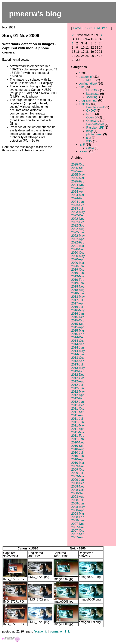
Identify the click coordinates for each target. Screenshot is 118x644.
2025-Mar (78, 178)
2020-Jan (78, 266)
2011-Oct (77, 409)
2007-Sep (78, 534)
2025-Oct (77, 164)
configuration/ (88, 84)
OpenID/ (92, 117)
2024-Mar (78, 195)
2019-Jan (78, 283)
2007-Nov (78, 527)
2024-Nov (78, 185)
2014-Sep (78, 344)
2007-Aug (78, 537)
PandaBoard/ (95, 124)
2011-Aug (78, 415)
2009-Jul (77, 473)
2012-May (78, 392)
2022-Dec (78, 215)
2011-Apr (77, 429)
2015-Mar (78, 331)
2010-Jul (77, 453)
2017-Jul (77, 300)
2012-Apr (77, 395)
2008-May (78, 507)
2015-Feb (78, 334)
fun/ (81, 87)
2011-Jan (78, 439)
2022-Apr (77, 239)
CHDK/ (91, 111)
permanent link (60, 631)
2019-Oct (77, 270)
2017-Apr (77, 303)
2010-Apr (77, 459)
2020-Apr (77, 259)
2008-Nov (78, 486)
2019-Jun (78, 273)
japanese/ (93, 94)
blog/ (90, 131)
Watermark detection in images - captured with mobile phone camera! (29, 48)
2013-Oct (77, 358)
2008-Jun (78, 503)
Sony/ (90, 148)
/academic (41, 631)
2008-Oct (77, 490)
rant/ (82, 145)
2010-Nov (78, 442)
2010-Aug (78, 449)
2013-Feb (78, 371)
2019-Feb (78, 280)
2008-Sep (78, 493)
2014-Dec (78, 337)
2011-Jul (77, 419)
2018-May (78, 297)
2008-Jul (77, 500)
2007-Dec (78, 524)
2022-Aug (78, 229)
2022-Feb (78, 242)
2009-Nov (78, 466)
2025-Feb (78, 181)
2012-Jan (78, 402)
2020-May (78, 256)
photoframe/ (94, 134)
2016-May (78, 310)
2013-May (78, 368)
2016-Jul (77, 307)
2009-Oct (77, 470)
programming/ (88, 100)
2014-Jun (78, 348)
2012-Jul (77, 385)
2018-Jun (78, 293)
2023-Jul (77, 209)
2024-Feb (78, 198)
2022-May (78, 236)
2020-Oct (77, 253)
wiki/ (89, 141)
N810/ (90, 114)
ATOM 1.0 (104, 28)
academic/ (86, 77)
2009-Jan (78, 480)
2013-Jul (77, 364)
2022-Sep (78, 225)
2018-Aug (78, 290)
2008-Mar (78, 514)
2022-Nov (78, 219)
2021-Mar (78, 246)
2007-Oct (77, 531)
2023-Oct (77, 205)
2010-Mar (78, 463)
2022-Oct (77, 222)
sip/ (89, 138)
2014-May (78, 351)
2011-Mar (78, 432)
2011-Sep (78, 412)
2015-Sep (78, 324)
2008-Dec (78, 483)
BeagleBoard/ (95, 107)
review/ (84, 151)
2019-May (78, 276)
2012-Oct (77, 378)
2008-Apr (77, 510)
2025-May (78, 175)
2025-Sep (78, 168)
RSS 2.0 (89, 28)
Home (77, 28)
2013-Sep (78, 361)
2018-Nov (78, 287)
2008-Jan (78, 520)
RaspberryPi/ (95, 128)
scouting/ (92, 97)
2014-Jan (78, 354)
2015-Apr (77, 327)
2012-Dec (78, 375)
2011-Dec (78, 405)
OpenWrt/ (93, 121)
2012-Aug (78, 381)
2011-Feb (78, 436)
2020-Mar (78, 263)
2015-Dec (78, 317)
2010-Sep (78, 446)
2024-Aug (78, 188)
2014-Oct (77, 341)
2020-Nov (78, 249)
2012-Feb (78, 398)
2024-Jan (78, 202)
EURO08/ (93, 90)
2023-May (78, 212)
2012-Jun (78, 388)
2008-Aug (78, 497)
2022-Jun (78, 232)
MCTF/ (91, 80)
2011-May (78, 425)
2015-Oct (77, 320)
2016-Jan (78, 314)
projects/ (84, 104)
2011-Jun (78, 422)
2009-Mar (78, 476)
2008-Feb (78, 517)
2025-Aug (78, 171)
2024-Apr (77, 192)
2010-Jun (78, 456)
